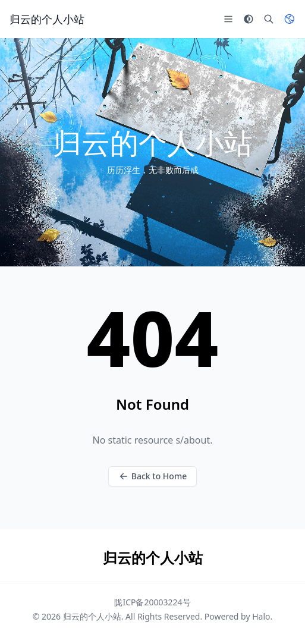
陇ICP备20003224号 (152, 602)
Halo (261, 616)
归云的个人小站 (92, 616)
